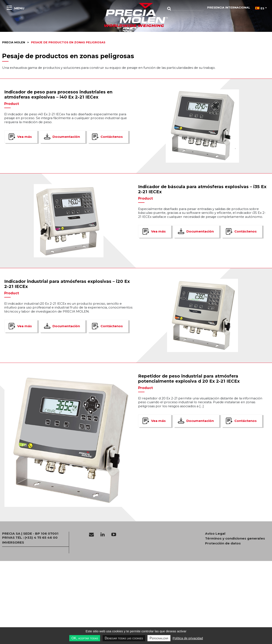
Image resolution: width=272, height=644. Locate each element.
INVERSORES (13, 543)
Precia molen (14, 42)
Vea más (25, 137)
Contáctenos (112, 137)
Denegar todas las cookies (124, 638)
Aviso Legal (215, 534)
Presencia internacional (229, 8)
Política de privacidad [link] (188, 638)
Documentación (66, 137)
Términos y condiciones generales (235, 538)
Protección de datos (223, 543)
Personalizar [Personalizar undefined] (159, 638)
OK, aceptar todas (85, 638)
